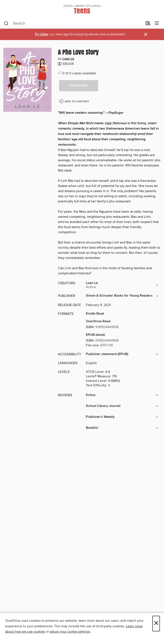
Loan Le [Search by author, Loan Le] (68, 59)
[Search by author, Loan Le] (122, 285)
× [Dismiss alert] (146, 35)
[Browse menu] (157, 23)
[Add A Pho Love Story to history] (75, 102)
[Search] (6, 24)
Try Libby (41, 34)
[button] (79, 86)
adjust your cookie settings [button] (70, 632)
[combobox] (73, 24)
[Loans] (148, 24)
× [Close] (156, 624)
